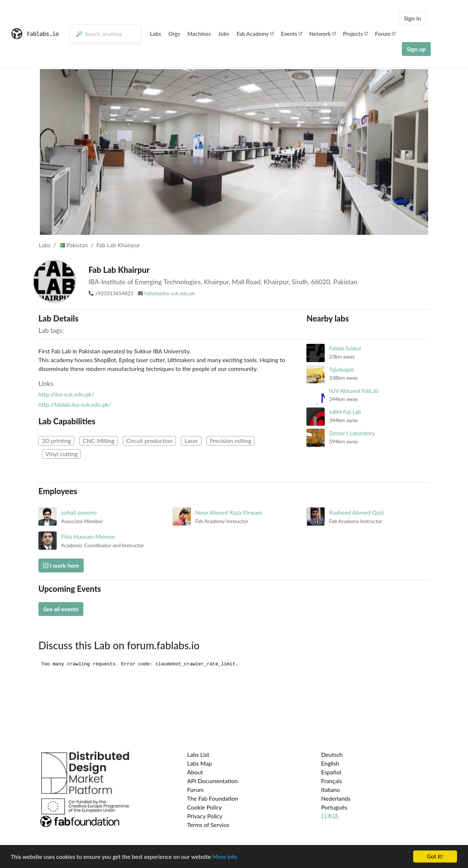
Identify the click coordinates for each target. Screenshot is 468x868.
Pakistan (73, 245)
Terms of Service (208, 825)
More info (225, 857)
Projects (355, 34)
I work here (61, 565)
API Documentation (213, 781)
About (195, 772)
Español (331, 772)
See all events (61, 609)
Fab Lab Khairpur (118, 245)
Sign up (416, 49)
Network (322, 34)
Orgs (174, 34)
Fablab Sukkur (345, 348)
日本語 (330, 816)
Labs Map (200, 763)
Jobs (224, 34)
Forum (385, 34)
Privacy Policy (205, 816)
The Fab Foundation (213, 798)
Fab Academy (255, 34)
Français (331, 781)
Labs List (198, 754)
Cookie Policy (205, 807)
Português (334, 807)
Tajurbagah (342, 370)
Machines (199, 34)
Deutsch (332, 754)
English (330, 763)
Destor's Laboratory (352, 433)
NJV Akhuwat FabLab (354, 391)
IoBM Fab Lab (345, 412)
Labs (156, 34)
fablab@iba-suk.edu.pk (169, 293)
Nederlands (336, 798)
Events (291, 34)
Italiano (331, 790)
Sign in (412, 18)
